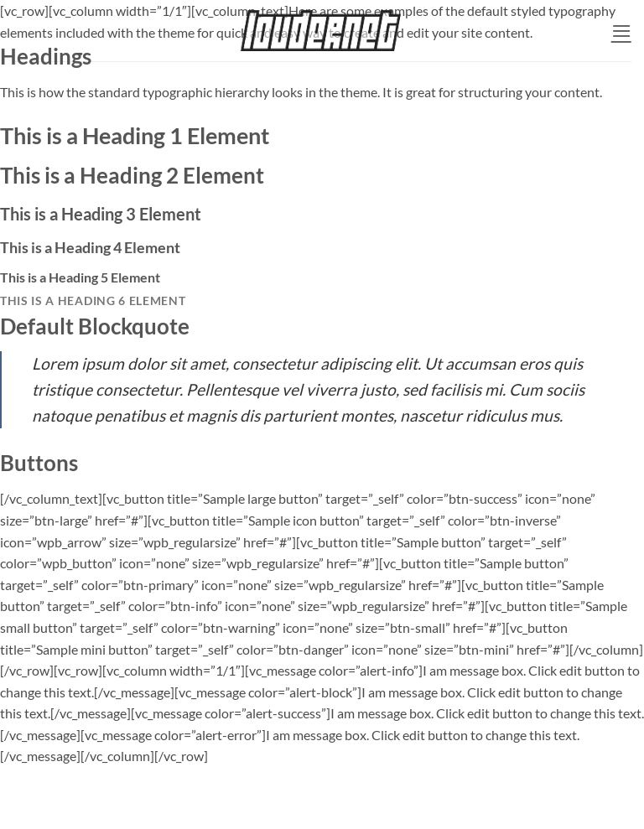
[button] (621, 31)
